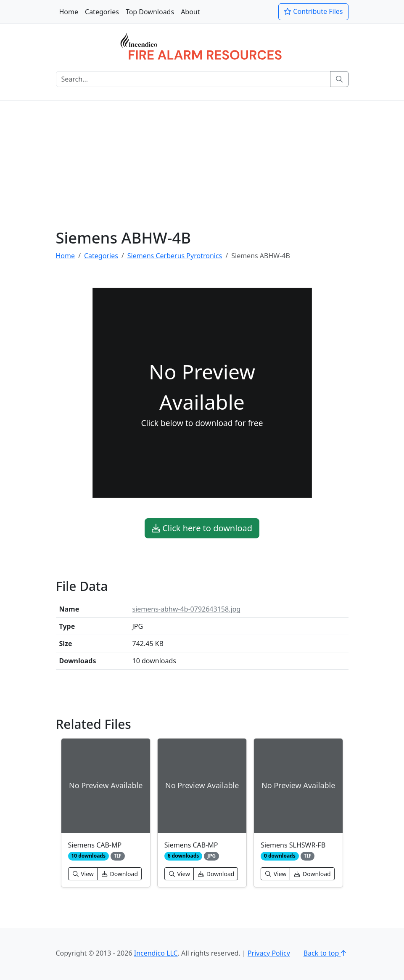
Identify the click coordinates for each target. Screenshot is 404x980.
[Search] (193, 79)
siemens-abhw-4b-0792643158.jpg (187, 609)
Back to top (326, 953)
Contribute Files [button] (313, 11)
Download (119, 874)
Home (69, 12)
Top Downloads (150, 12)
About (190, 12)
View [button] (83, 874)
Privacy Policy (269, 953)
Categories (102, 12)
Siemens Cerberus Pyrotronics (175, 256)
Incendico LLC (156, 953)
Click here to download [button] (202, 528)
